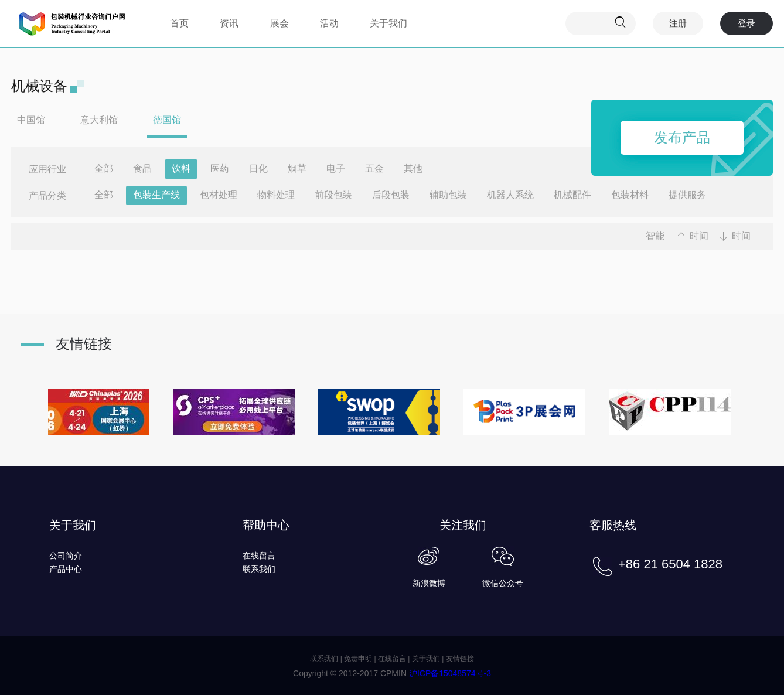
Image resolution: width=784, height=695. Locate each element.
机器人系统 (510, 195)
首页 (179, 23)
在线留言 (259, 556)
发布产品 (682, 137)
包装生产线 (156, 195)
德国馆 (167, 120)
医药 (220, 168)
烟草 (297, 168)
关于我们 (388, 23)
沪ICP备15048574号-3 (450, 673)
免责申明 (358, 659)
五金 (374, 168)
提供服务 (687, 195)
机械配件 (572, 195)
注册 (678, 23)
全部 (104, 168)
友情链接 (460, 659)
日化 (258, 168)
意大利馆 (99, 120)
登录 (746, 23)
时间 (699, 236)
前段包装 (333, 195)
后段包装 (391, 195)
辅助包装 (448, 195)
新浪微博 (429, 583)
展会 (279, 23)
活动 (329, 23)
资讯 (229, 23)
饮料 (181, 168)
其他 (413, 168)
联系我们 (259, 569)
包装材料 (630, 195)
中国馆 (31, 120)
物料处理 (276, 195)
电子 (336, 168)
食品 (142, 168)
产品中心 (66, 569)
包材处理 (219, 195)
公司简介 (66, 556)
